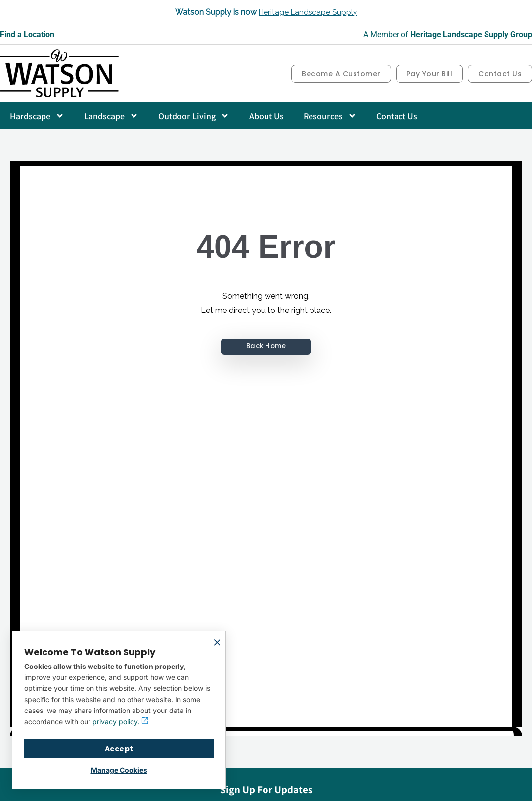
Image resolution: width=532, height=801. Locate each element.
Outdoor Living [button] (194, 116)
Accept (119, 749)
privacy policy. (120, 722)
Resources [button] (330, 116)
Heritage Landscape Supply (308, 12)
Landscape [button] (111, 116)
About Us (266, 116)
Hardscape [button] (37, 116)
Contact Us (397, 116)
